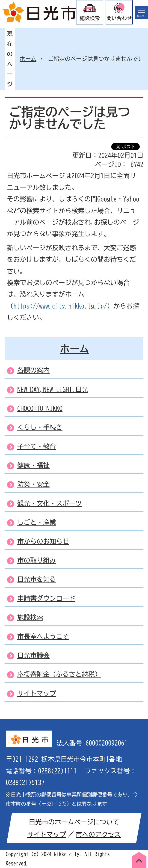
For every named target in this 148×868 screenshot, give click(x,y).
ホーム (28, 59)
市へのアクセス (98, 834)
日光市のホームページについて (74, 822)
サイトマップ (47, 834)
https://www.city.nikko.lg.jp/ (60, 306)
